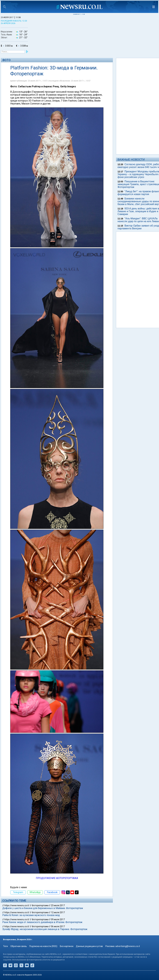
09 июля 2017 (58, 919)
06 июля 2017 (58, 926)
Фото (6, 60)
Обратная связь (19, 946)
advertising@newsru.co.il (128, 946)
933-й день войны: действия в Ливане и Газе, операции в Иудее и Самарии (138, 211)
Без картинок (67, 946)
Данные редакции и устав (89, 946)
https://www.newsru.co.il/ (17, 905)
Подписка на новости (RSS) (43, 946)
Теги (5, 946)
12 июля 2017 (58, 912)
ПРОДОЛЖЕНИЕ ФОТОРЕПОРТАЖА (57, 878)
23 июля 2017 (58, 905)
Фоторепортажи (40, 905)
